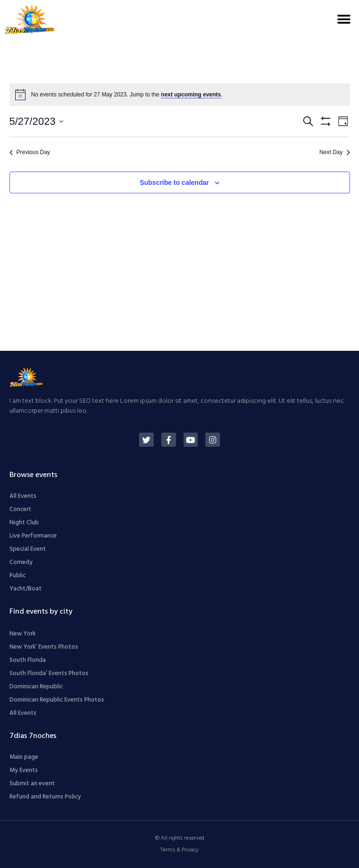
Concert (20, 509)
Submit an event (32, 784)
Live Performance (33, 536)
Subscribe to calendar (174, 182)
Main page (24, 757)
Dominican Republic (36, 687)
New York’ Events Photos (44, 647)
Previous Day (30, 152)
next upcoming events (191, 95)
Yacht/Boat (26, 589)
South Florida (28, 660)
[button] (344, 19)
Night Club (24, 523)
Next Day (334, 152)
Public (18, 576)
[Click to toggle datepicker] (37, 121)
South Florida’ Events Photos (49, 673)
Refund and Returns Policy (45, 797)
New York (22, 634)
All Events (23, 496)
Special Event (28, 549)
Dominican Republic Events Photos (57, 700)
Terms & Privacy (179, 850)
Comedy (21, 562)
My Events (24, 770)
